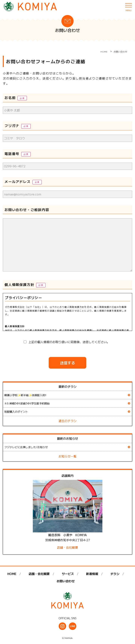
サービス (68, 574)
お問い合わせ (66, 581)
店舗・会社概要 (67, 547)
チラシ (115, 574)
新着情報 (92, 574)
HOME (12, 574)
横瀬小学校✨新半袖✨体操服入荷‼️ (25, 395)
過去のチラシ (67, 421)
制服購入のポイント (16, 412)
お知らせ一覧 (67, 456)
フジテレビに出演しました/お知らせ (26, 447)
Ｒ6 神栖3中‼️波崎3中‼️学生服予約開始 (27, 403)
